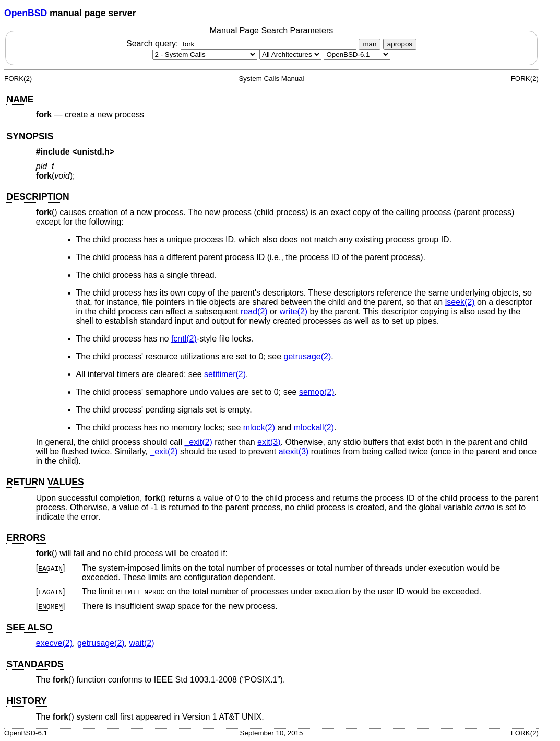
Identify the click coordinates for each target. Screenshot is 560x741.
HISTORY (26, 701)
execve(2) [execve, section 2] (54, 643)
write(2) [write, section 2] (294, 311)
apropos (400, 44)
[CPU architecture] (290, 55)
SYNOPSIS (30, 136)
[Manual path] (357, 55)
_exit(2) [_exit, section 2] (198, 442)
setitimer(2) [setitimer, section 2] (225, 374)
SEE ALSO (29, 627)
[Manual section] (205, 55)
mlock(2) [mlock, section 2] (259, 427)
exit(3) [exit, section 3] (269, 442)
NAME (20, 99)
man (370, 44)
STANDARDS (35, 664)
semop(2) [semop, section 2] (317, 392)
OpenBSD (26, 13)
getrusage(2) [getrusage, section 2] (308, 356)
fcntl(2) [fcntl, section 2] (184, 339)
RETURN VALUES (45, 482)
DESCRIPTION (38, 197)
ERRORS (26, 538)
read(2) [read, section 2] (254, 311)
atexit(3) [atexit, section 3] (294, 451)
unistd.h (93, 152)
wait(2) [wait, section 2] (142, 643)
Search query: (243, 44)
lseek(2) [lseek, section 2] (460, 302)
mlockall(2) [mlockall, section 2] (314, 427)
